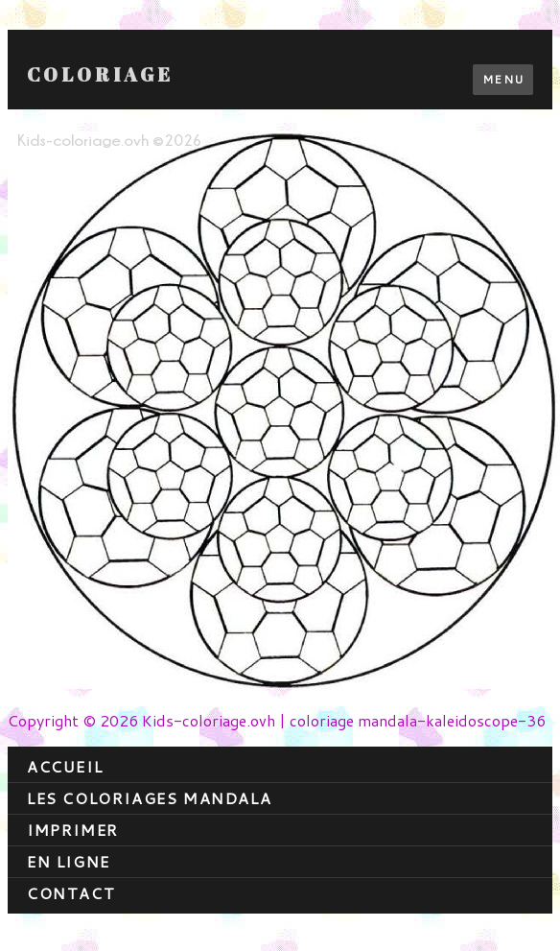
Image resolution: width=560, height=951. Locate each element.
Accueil (65, 766)
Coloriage (100, 75)
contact (71, 893)
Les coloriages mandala (149, 798)
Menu (503, 79)
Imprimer (73, 830)
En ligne (69, 861)
